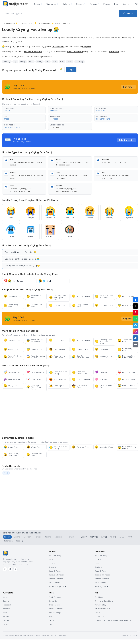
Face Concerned (44, 23)
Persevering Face (11, 306)
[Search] (128, 13)
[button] (24, 110)
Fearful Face (125, 305)
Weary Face (11, 349)
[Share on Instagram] (135, 332)
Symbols (52, 567)
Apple (5, 597)
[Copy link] (135, 338)
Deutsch (27, 537)
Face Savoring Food (103, 386)
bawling (7, 62)
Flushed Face (12, 340)
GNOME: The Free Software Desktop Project (113, 620)
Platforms (67, 4)
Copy (71, 69)
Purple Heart (102, 372)
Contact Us (99, 616)
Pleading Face (126, 296)
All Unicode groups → (57, 586)
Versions (94, 4)
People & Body (55, 556)
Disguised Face (127, 386)
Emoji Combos (55, 597)
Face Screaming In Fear (36, 357)
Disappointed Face (80, 306)
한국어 (113, 537)
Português (72, 537)
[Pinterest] (15, 569)
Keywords (53, 601)
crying (23, 62)
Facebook (7, 605)
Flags (51, 559)
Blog (116, 4)
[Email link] (135, 344)
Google (6, 601)
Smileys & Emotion (26, 23)
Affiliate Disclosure (102, 609)
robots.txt (134, 636)
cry (15, 62)
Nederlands (59, 537)
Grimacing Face (126, 379)
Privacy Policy (100, 605)
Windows (6, 609)
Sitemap (125, 636)
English (7, 537)
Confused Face (104, 305)
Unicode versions (56, 609)
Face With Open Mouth (13, 357)
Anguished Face (81, 296)
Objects (52, 563)
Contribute (99, 597)
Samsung (7, 616)
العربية (122, 537)
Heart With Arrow (36, 372)
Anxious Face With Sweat (34, 341)
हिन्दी (130, 537)
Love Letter (34, 379)
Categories (52, 4)
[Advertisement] (70, 414)
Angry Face (11, 386)
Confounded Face (34, 306)
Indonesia (8, 541)
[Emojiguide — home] (16, 4)
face (31, 62)
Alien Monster (12, 379)
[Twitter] (10, 569)
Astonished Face (33, 297)
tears (70, 62)
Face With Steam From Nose (34, 387)
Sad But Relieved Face (81, 357)
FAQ (136, 4)
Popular (107, 4)
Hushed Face (57, 305)
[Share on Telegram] (135, 325)
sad (48, 62)
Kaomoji (126, 4)
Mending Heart (126, 372)
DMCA (97, 613)
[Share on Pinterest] (135, 312)
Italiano (48, 537)
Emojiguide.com (8, 23)
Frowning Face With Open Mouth (58, 298)
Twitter (5, 613)
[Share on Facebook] (135, 300)
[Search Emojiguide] (61, 13)
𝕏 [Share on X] (135, 306)
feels (6, 473)
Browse (38, 4)
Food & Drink (54, 583)
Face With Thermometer (80, 373)
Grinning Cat (57, 386)
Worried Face (80, 349)
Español (17, 537)
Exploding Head (13, 372)
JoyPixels (7, 620)
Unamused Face (81, 379)
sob (55, 62)
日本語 (104, 537)
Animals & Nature (56, 579)
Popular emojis (55, 613)
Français (38, 537)
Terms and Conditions (104, 601)
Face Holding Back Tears (57, 357)
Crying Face (56, 340)
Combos (81, 4)
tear (62, 62)
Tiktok (5, 624)
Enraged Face (57, 379)
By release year (55, 605)
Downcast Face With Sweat (104, 297)
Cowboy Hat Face (80, 386)
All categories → (101, 586)
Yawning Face (57, 349)
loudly (40, 62)
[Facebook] (5, 569)
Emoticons (54, 127)
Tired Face (102, 349)
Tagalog (19, 541)
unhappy (80, 62)
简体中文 (94, 537)
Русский (83, 537)
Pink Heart (102, 379)
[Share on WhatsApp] (135, 319)
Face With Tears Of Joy (58, 373)
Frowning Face (12, 296)
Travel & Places (55, 571)
